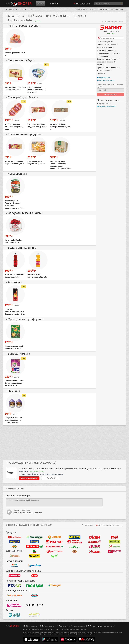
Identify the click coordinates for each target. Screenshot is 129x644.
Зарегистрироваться (114, 10)
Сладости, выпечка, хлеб (107, 59)
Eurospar (54, 546)
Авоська (115, 546)
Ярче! (54, 556)
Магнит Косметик (14, 605)
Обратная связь (30, 626)
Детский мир (14, 566)
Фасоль (14, 556)
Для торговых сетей (106, 626)
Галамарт (54, 585)
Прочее (100, 73)
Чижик (34, 556)
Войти (101, 10)
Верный (95, 542)
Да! (34, 551)
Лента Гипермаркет (14, 542)
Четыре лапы (14, 595)
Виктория (115, 542)
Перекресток (34, 537)
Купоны (54, 3)
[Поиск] (109, 4)
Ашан (95, 551)
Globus (14, 546)
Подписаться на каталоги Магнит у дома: (111, 86)
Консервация (102, 56)
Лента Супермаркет (34, 542)
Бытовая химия (103, 71)
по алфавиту (88, 525)
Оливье (95, 546)
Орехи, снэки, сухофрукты (108, 68)
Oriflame (34, 605)
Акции (41, 3)
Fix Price (14, 585)
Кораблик (34, 566)
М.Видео (34, 576)
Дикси (54, 537)
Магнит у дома (21, 10)
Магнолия (75, 546)
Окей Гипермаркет (95, 537)
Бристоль (54, 551)
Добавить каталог (47, 626)
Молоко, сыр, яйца (105, 47)
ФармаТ (34, 615)
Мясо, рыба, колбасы (106, 50)
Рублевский (75, 551)
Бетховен (34, 595)
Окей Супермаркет (115, 537)
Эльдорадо (14, 576)
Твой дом (34, 585)
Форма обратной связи (106, 106)
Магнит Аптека (14, 615)
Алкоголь (101, 65)
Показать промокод (29, 478)
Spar (34, 546)
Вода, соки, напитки (105, 62)
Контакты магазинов (77, 626)
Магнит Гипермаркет (75, 542)
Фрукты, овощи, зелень (106, 44)
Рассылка (61, 626)
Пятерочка (14, 537)
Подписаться (111, 95)
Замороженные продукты (107, 53)
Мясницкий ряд (115, 551)
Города (91, 626)
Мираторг (14, 551)
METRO (75, 537)
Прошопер (19, 4)
